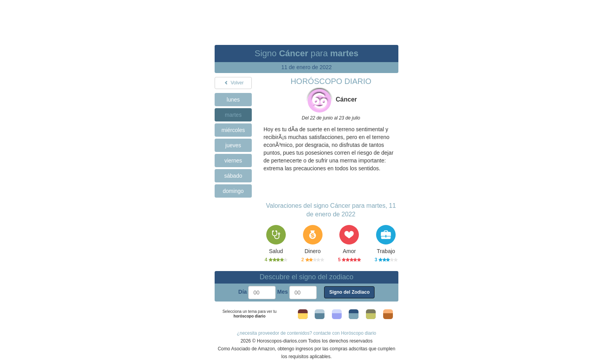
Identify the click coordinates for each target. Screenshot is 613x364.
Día (243, 292)
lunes (233, 100)
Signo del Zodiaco (349, 292)
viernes (233, 161)
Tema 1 (303, 316)
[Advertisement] (306, 18)
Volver (233, 83)
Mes (282, 292)
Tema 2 (320, 316)
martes (233, 115)
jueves (233, 145)
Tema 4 (354, 316)
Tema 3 (337, 316)
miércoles (233, 130)
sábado (233, 176)
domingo (233, 191)
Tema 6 (388, 316)
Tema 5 (371, 316)
